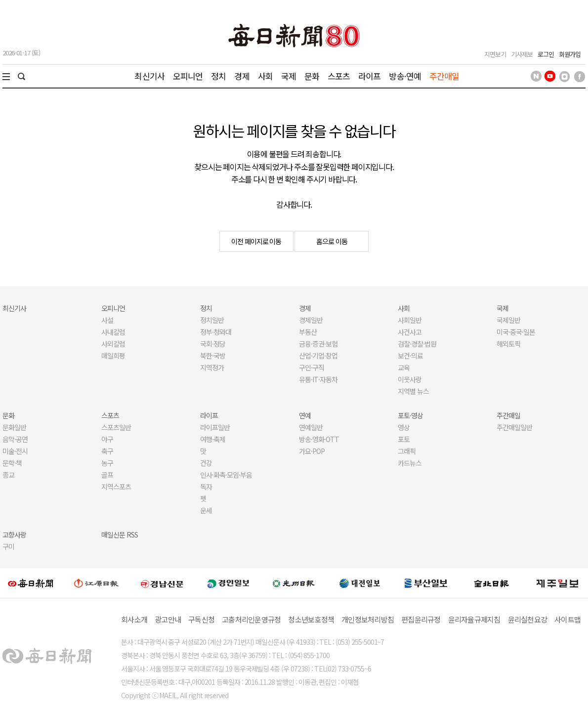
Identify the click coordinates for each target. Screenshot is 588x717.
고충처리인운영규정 (251, 619)
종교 (8, 475)
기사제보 (522, 54)
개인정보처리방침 (368, 619)
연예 (305, 415)
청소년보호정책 (311, 619)
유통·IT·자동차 (318, 379)
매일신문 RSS (120, 535)
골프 (107, 475)
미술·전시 (15, 451)
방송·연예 (405, 76)
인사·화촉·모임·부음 (226, 475)
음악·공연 (15, 439)
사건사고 (410, 332)
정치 (218, 76)
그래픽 (407, 451)
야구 (107, 439)
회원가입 (570, 54)
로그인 (546, 54)
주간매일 (444, 76)
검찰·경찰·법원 (417, 344)
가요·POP (312, 451)
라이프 (369, 76)
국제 (289, 76)
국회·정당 (213, 344)
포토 (404, 439)
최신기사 (149, 76)
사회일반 (410, 320)
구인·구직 (312, 367)
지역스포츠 (116, 487)
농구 (107, 463)
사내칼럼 (113, 332)
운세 (206, 510)
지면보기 (495, 54)
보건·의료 (410, 356)
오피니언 (188, 76)
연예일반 (311, 427)
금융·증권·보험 (318, 344)
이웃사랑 (410, 379)
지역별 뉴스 (413, 391)
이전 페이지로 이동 (256, 241)
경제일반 (311, 320)
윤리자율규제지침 (474, 619)
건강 (206, 463)
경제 (242, 76)
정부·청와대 (216, 332)
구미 (8, 546)
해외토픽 (508, 344)
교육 (404, 367)
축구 (107, 451)
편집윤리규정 (421, 619)
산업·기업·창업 (318, 356)
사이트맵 (567, 619)
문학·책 (12, 463)
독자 (206, 487)
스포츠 (339, 76)
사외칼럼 (113, 344)
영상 (404, 427)
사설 (107, 320)
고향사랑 (14, 535)
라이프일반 (215, 427)
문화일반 (14, 427)
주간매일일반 (514, 427)
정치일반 (212, 320)
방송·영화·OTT (319, 439)
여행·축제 (213, 439)
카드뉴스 (410, 463)
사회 (265, 76)
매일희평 (113, 356)
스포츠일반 (116, 427)
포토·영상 (410, 415)
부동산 (308, 332)
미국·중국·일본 (516, 332)
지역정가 (212, 367)
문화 (312, 76)
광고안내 (168, 619)
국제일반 (508, 320)
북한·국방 (213, 356)
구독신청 (201, 619)
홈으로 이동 (332, 241)
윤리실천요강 (528, 619)
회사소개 (134, 619)
